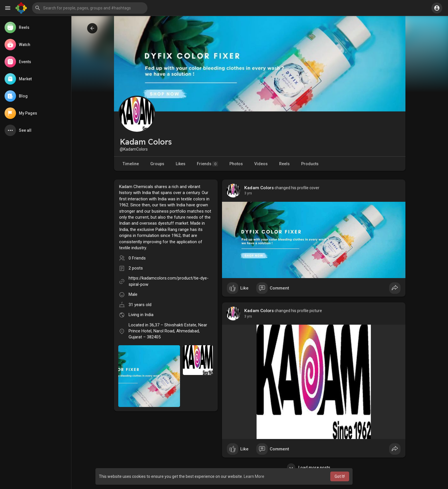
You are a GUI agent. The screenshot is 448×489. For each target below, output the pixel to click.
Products (310, 164)
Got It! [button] (340, 476)
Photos (236, 164)
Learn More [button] (254, 476)
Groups (157, 164)
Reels (284, 164)
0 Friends (137, 258)
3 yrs (248, 193)
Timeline (131, 164)
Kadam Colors (259, 188)
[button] (90, 8)
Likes (181, 164)
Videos (261, 164)
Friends (207, 164)
